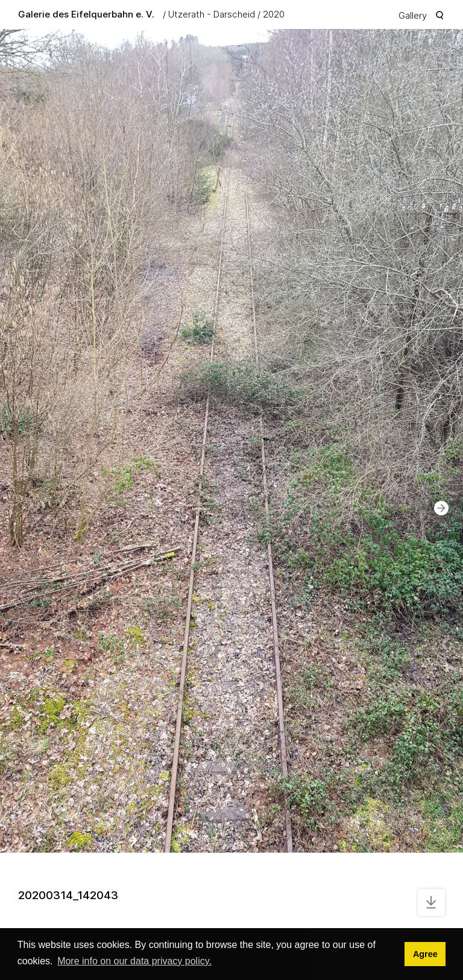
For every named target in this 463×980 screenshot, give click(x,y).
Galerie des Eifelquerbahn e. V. (86, 14)
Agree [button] (425, 954)
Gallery (413, 15)
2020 (274, 14)
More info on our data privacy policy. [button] (134, 961)
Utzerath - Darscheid (212, 14)
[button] (441, 508)
